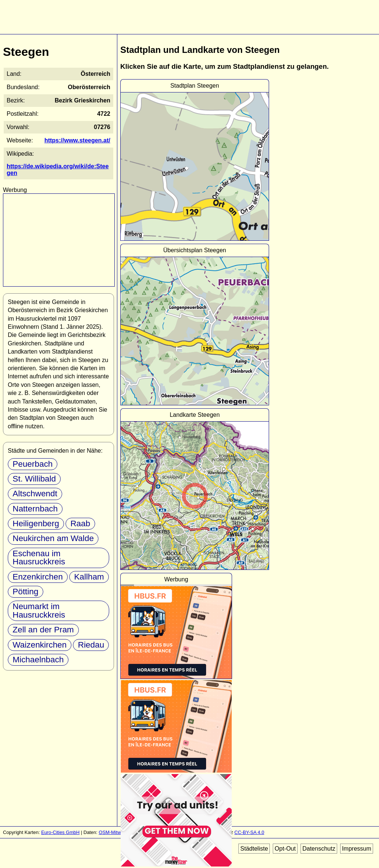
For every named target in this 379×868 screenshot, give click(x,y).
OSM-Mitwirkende (118, 832)
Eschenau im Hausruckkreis (39, 558)
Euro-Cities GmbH (60, 832)
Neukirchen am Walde (53, 538)
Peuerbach (33, 464)
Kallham (89, 577)
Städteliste (254, 849)
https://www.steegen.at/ (77, 140)
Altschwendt (35, 494)
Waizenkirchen (40, 645)
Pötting (26, 592)
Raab (80, 523)
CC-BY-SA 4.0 (249, 832)
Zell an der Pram (43, 630)
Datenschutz (319, 849)
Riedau (91, 645)
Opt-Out (285, 849)
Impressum (357, 849)
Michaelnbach (38, 660)
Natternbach (35, 509)
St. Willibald (34, 479)
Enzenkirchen (38, 577)
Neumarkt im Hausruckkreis (39, 610)
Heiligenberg (36, 523)
